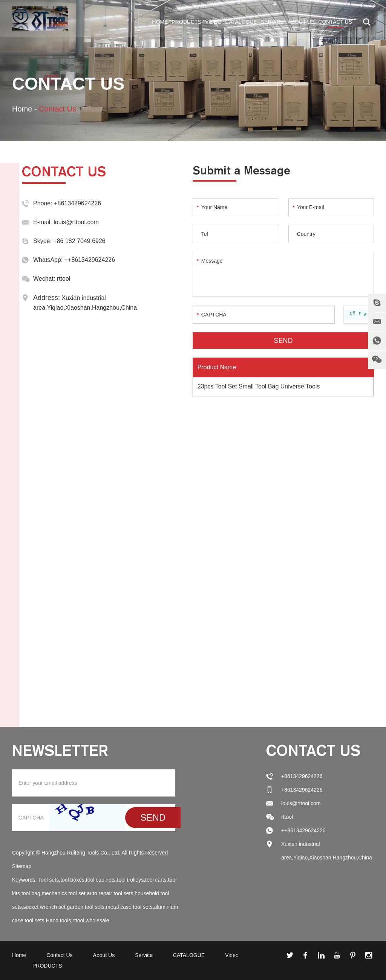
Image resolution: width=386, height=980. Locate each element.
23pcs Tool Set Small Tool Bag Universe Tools (259, 386)
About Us (301, 22)
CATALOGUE (241, 22)
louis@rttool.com (76, 222)
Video (213, 22)
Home (160, 22)
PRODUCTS (186, 22)
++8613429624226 (90, 260)
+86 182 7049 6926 (79, 241)
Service (272, 22)
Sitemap (22, 866)
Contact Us (335, 22)
